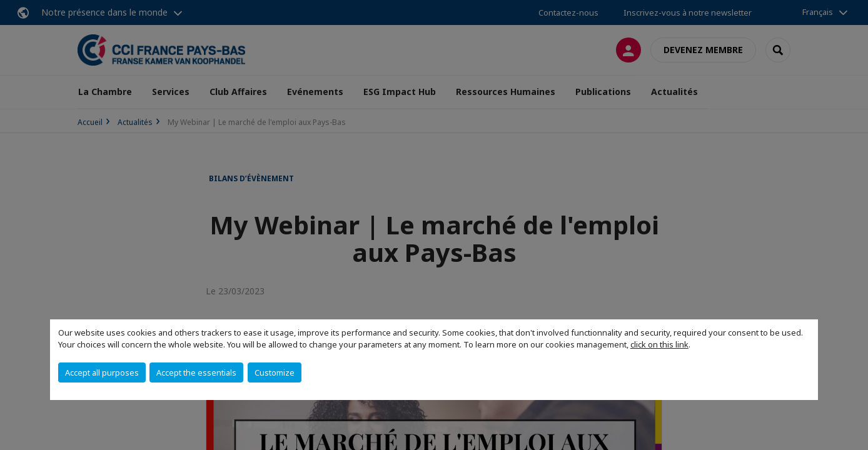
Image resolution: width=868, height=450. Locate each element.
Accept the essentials (196, 372)
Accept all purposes (102, 372)
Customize (275, 372)
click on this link (659, 344)
